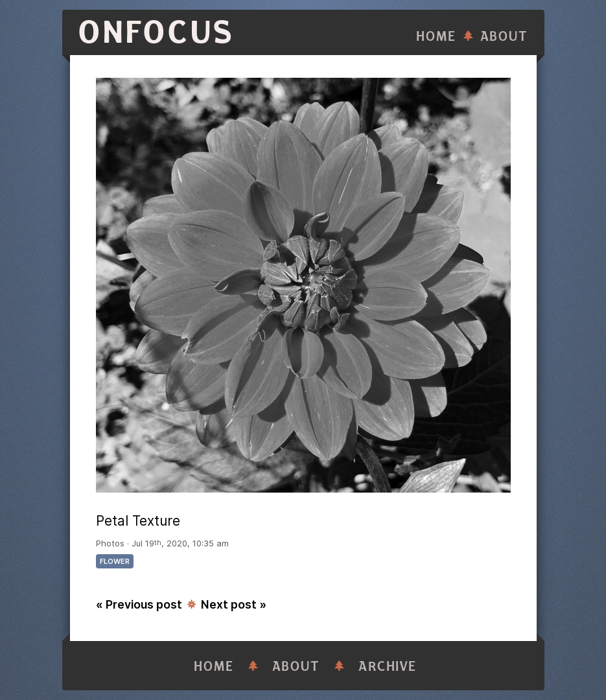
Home (436, 37)
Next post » (234, 604)
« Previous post (139, 604)
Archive (388, 667)
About (504, 37)
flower (115, 561)
